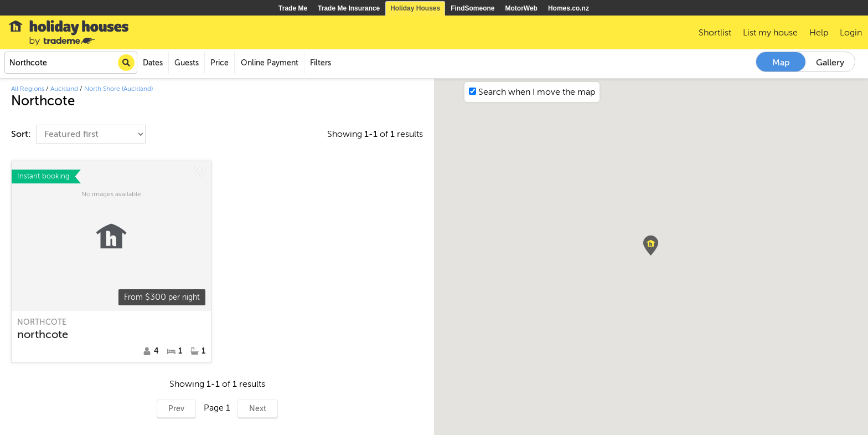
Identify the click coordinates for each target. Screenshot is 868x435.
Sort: (22, 134)
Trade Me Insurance (349, 8)
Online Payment (270, 63)
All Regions (28, 89)
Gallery (830, 63)
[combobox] (71, 63)
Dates (153, 63)
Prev (176, 409)
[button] (651, 245)
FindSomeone (472, 8)
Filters (321, 63)
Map (781, 63)
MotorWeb (521, 8)
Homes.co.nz (569, 8)
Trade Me (293, 8)
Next (258, 409)
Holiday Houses (415, 8)
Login (851, 33)
